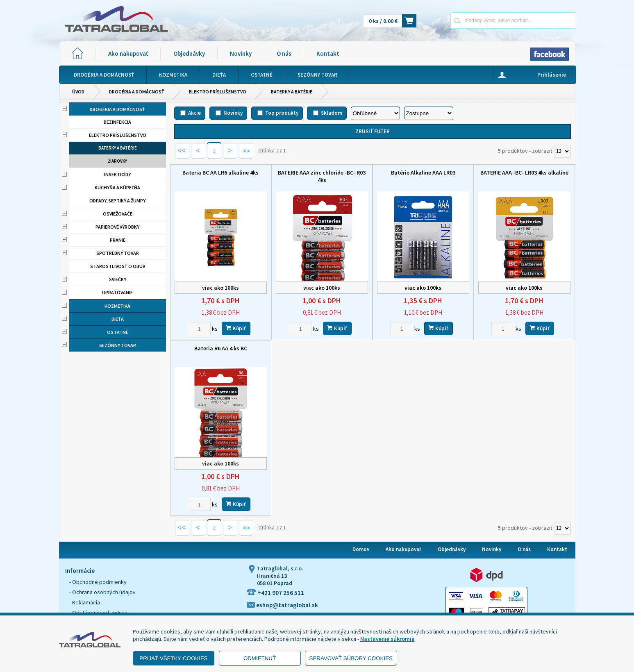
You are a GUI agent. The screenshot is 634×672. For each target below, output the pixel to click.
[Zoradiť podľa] (375, 113)
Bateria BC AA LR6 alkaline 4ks (220, 173)
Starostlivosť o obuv (118, 266)
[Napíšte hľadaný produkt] (484, 20)
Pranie (118, 240)
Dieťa (118, 319)
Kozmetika (117, 306)
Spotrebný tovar (118, 253)
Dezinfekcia (117, 122)
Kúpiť (236, 328)
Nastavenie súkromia (387, 639)
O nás (284, 53)
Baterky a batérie (292, 92)
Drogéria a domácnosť (137, 92)
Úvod (78, 92)
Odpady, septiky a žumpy (117, 201)
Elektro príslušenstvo (218, 92)
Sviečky (118, 279)
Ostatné (118, 332)
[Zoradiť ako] (429, 113)
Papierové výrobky (117, 227)
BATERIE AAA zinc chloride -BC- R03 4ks (322, 176)
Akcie (194, 113)
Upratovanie (117, 292)
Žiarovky (117, 161)
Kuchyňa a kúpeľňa (117, 187)
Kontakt (328, 53)
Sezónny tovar (118, 345)
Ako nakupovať (128, 53)
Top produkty (282, 113)
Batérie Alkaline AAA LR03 (423, 173)
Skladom (332, 113)
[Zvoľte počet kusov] (199, 329)
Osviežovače (118, 214)
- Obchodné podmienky (98, 582)
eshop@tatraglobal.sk (282, 605)
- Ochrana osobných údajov (102, 592)
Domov (361, 549)
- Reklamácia (85, 602)
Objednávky (189, 53)
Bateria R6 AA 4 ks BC (221, 348)
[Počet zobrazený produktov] (562, 151)
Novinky (241, 53)
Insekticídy (117, 174)
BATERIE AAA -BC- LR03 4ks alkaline (524, 173)
